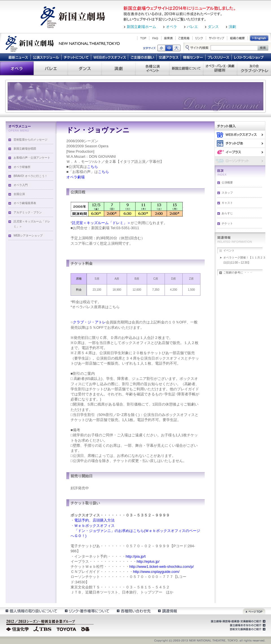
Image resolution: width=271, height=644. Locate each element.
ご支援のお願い (142, 57)
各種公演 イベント (152, 68)
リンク (199, 38)
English (259, 38)
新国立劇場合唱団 (25, 149)
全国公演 (19, 194)
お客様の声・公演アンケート (32, 158)
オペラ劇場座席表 (25, 203)
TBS (42, 628)
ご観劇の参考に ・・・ (238, 272)
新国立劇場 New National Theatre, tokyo (63, 43)
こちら (92, 167)
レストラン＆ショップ (249, 57)
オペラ (171, 27)
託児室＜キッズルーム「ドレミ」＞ (32, 224)
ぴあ (240, 143)
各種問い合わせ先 (133, 611)
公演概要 (227, 182)
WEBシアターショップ (28, 236)
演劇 (232, 27)
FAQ (155, 38)
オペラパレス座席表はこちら (96, 307)
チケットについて (76, 57)
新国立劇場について (186, 68)
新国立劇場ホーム (141, 27)
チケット (227, 223)
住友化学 (18, 628)
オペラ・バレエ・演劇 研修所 (220, 68)
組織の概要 (237, 38)
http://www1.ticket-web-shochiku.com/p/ (161, 567)
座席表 (168, 38)
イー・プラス (240, 152)
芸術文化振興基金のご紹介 (247, 629)
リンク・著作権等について (87, 611)
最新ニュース (18, 57)
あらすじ (227, 213)
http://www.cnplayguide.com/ (156, 572)
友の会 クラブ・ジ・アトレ (254, 68)
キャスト (227, 203)
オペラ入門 (21, 185)
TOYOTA (67, 628)
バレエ (192, 27)
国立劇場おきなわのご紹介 (247, 625)
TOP (143, 38)
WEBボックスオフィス (110, 57)
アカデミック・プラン (28, 212)
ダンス (213, 27)
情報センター (193, 57)
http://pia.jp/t (136, 556)
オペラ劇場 (76, 177)
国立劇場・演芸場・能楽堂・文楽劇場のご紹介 (238, 621)
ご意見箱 (184, 38)
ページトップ (254, 611)
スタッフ (227, 193)
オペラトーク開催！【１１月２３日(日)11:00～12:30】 (244, 260)
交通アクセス (169, 57)
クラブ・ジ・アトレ (89, 322)
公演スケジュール (46, 57)
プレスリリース (219, 57)
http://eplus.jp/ (148, 561)
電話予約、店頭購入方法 (94, 520)
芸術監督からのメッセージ (30, 140)
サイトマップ (217, 38)
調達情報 (168, 611)
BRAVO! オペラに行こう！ (30, 176)
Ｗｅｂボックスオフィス (94, 526)
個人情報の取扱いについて (31, 611)
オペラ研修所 (22, 167)
